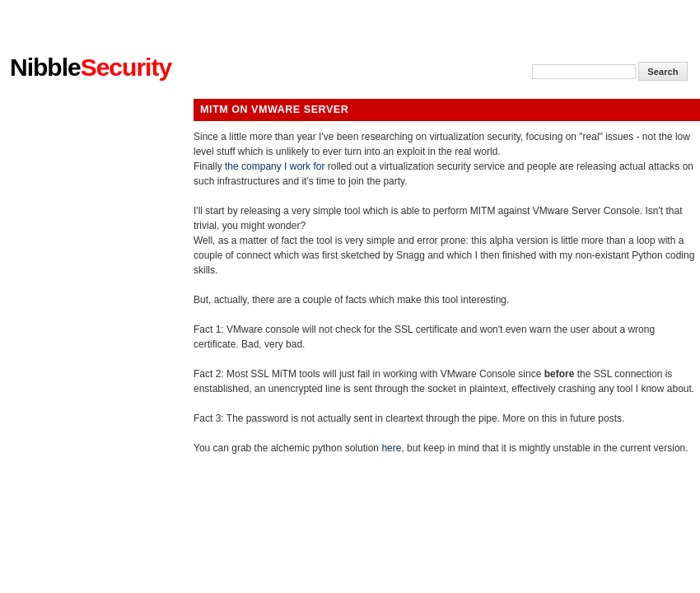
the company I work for (275, 166)
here (391, 448)
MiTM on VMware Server (274, 110)
